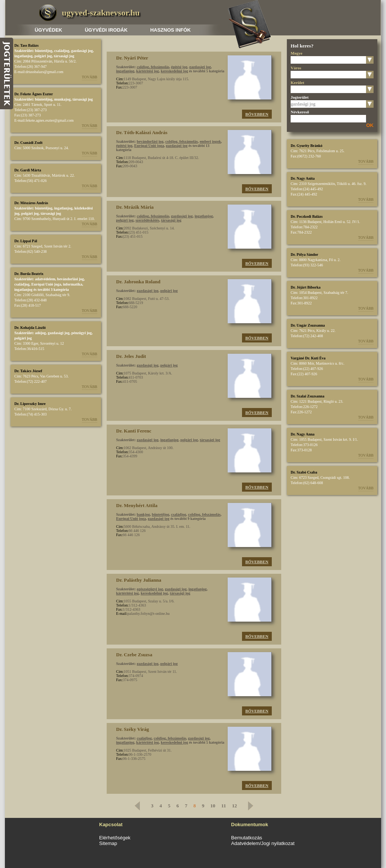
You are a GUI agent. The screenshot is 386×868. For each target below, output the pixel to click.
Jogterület (300, 97)
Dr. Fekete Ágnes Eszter (34, 94)
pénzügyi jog (81, 333)
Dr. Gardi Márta (28, 170)
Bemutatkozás (247, 838)
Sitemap (108, 843)
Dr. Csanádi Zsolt (28, 143)
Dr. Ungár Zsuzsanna (308, 325)
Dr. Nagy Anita (303, 178)
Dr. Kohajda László (30, 328)
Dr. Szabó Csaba (304, 472)
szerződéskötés (147, 220)
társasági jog (64, 56)
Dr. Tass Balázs (26, 45)
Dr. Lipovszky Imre (30, 404)
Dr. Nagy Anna (303, 434)
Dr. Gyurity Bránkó (306, 146)
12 (234, 806)
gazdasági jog (82, 51)
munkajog (62, 99)
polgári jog (43, 56)
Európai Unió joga (46, 284)
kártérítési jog (147, 71)
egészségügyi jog (150, 589)
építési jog (179, 67)
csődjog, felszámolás (153, 67)
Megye (296, 53)
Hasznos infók (170, 30)
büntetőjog (44, 51)
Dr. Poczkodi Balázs (307, 216)
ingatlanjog (23, 56)
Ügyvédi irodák (106, 30)
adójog (41, 333)
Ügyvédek (48, 30)
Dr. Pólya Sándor (304, 254)
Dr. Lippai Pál (26, 241)
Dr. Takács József (28, 371)
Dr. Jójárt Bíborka (306, 287)
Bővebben (257, 114)
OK (370, 125)
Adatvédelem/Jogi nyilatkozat (263, 843)
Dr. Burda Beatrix (29, 274)
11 (224, 806)
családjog (62, 51)
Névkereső (300, 112)
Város (296, 68)
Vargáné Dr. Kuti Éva (308, 358)
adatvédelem (45, 279)
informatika (73, 284)
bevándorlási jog (71, 279)
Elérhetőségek (115, 838)
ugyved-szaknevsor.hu (101, 13)
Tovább (90, 77)
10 (213, 806)
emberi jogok (210, 141)
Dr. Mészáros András (31, 203)
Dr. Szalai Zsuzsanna (307, 396)
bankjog (143, 514)
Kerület (297, 83)
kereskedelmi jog (175, 71)
